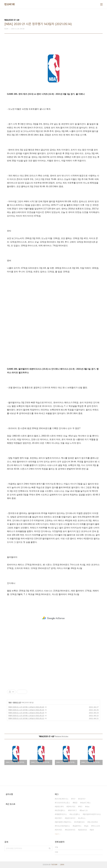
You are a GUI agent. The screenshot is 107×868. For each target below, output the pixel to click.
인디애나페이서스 (62, 799)
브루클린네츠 (80, 822)
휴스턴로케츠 (93, 822)
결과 (92, 830)
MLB (76, 803)
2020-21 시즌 (17, 703)
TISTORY (54, 865)
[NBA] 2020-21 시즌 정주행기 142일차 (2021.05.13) (26, 713)
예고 (81, 807)
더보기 (57, 834)
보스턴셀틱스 (75, 814)
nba (88, 807)
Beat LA (84, 810)
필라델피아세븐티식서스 (92, 814)
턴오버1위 (10, 4)
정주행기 (59, 818)
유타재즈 (59, 830)
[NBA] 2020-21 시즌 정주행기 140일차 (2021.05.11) (26, 718)
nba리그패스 (86, 803)
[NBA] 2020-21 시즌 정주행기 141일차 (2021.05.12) (26, 716)
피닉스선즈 (96, 826)
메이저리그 (73, 810)
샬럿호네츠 (83, 830)
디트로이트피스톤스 (63, 803)
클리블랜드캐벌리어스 (64, 822)
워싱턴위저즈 (71, 830)
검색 (50, 848)
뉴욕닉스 (82, 818)
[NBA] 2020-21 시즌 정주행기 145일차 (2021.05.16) (26, 707)
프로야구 (82, 799)
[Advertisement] (54, 618)
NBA (10, 703)
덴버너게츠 (71, 807)
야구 (74, 799)
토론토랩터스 (61, 810)
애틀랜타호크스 (61, 814)
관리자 (62, 865)
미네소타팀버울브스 (63, 826)
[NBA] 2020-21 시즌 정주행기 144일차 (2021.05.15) (26, 710)
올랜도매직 (60, 807)
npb (87, 826)
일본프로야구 (71, 818)
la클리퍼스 (78, 826)
